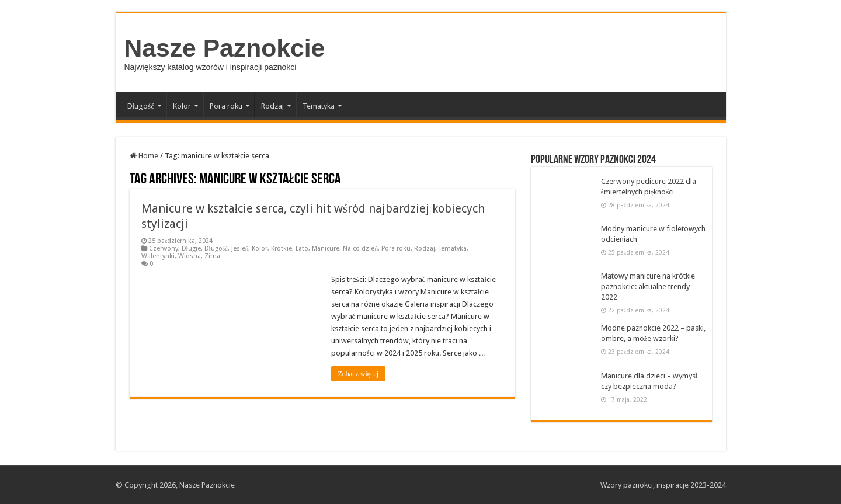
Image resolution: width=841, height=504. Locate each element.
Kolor (182, 106)
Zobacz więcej (359, 374)
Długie (191, 248)
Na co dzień (360, 248)
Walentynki (158, 256)
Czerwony (164, 248)
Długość (141, 106)
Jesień (240, 248)
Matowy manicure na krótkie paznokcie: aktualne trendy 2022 (648, 286)
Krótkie (282, 248)
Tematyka (319, 106)
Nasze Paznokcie (225, 48)
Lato (302, 248)
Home (144, 156)
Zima (212, 256)
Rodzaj (272, 106)
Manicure (326, 248)
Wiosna (190, 256)
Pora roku (226, 106)
